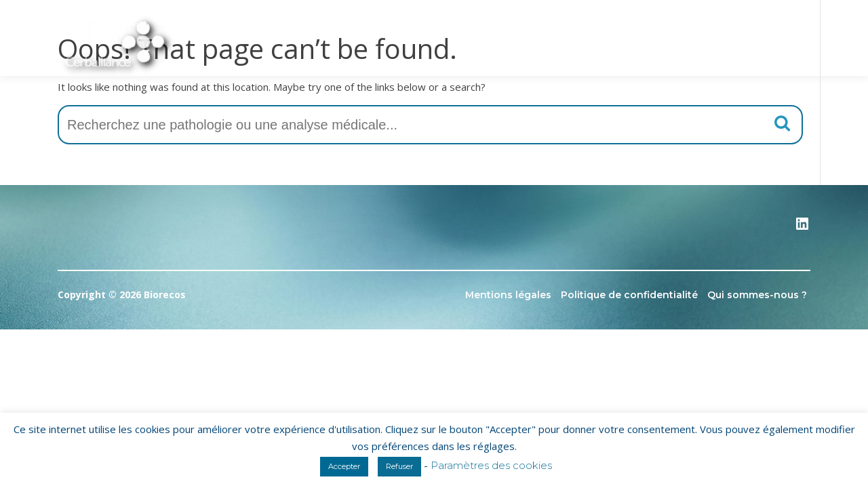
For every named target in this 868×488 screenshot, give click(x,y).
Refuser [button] (399, 466)
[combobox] (430, 125)
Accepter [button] (344, 466)
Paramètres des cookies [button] (491, 465)
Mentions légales (508, 295)
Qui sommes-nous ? (757, 295)
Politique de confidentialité (629, 295)
